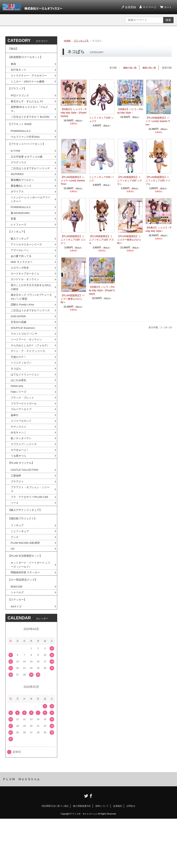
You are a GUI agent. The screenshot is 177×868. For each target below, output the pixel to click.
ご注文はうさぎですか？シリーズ (30, 183)
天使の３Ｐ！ (19, 391)
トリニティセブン (22, 397)
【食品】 (14, 49)
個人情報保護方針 (82, 855)
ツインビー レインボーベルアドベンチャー (30, 218)
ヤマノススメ (19, 464)
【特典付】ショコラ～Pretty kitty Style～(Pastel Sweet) (74, 113)
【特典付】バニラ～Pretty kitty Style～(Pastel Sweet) (102, 290)
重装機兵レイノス (22, 204)
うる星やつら (19, 494)
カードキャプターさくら (26, 296)
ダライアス (18, 210)
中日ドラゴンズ (20, 100)
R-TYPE (16, 163)
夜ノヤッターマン (22, 476)
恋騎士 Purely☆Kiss (23, 328)
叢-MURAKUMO (21, 232)
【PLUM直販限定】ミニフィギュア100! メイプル (158, 180)
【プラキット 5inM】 (21, 134)
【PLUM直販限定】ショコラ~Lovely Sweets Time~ (73, 180)
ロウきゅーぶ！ (20, 488)
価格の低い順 (128, 68)
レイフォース (19, 244)
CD (13, 593)
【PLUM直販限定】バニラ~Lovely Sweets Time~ (158, 121)
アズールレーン (20, 272)
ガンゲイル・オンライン (26, 302)
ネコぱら (16, 403)
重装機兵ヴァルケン (23, 198)
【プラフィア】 (18, 92)
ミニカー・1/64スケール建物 (29, 84)
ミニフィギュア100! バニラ (101, 179)
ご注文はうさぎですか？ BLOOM (30, 124)
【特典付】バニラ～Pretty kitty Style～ (130, 111)
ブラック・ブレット (23, 434)
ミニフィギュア (20, 575)
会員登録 (130, 7)
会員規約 (118, 855)
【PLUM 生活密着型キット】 (26, 601)
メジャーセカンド (22, 458)
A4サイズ (17, 656)
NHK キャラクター (22, 284)
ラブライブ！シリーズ (25, 482)
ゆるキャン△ (19, 470)
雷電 (13, 238)
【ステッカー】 (18, 648)
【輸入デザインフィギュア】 (26, 552)
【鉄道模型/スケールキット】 (26, 59)
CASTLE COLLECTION (25, 510)
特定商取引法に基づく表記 (55, 855)
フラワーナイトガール (25, 440)
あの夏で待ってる (24, 278)
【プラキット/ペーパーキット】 (28, 155)
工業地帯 (16, 516)
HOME (68, 41)
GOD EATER (19, 345)
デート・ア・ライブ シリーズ (29, 385)
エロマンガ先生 (20, 290)
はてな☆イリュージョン (26, 409)
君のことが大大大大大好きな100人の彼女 (31, 310)
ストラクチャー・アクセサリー (30, 78)
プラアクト (18, 522)
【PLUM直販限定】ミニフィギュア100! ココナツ (73, 240)
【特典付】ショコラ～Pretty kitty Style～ (158, 229)
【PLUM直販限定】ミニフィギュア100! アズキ (101, 240)
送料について (102, 855)
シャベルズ (18, 640)
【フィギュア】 (82, 41)
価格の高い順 (149, 68)
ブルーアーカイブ (22, 446)
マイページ (149, 7)
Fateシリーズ (19, 428)
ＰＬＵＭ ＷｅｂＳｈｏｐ (21, 828)
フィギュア (18, 569)
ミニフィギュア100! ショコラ (101, 119)
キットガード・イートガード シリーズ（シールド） (30, 611)
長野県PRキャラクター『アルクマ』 (31, 114)
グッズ (15, 581)
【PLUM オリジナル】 (22, 502)
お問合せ (131, 855)
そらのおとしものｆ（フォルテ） (29, 377)
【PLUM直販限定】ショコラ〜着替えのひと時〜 (129, 240)
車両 (13, 66)
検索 (168, 20)
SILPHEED (18, 191)
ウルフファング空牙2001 (26, 148)
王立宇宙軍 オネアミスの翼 (28, 169)
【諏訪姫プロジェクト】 (23, 561)
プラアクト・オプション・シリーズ (30, 530)
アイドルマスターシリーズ (27, 266)
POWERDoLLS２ (22, 142)
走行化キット (19, 72)
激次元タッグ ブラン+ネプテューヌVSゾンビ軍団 (31, 320)
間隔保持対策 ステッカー (26, 619)
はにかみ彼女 (19, 415)
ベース (15, 544)
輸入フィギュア (20, 259)
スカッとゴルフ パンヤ (25, 363)
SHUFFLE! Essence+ (24, 357)
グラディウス (19, 175)
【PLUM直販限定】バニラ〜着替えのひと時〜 (73, 299)
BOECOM (17, 634)
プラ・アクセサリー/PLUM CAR (31, 538)
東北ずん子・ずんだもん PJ (28, 106)
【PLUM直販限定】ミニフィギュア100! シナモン (130, 180)
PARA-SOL (18, 421)
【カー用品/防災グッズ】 (24, 627)
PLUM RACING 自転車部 (26, 587)
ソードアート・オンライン (27, 369)
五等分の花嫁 (19, 351)
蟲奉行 (15, 452)
